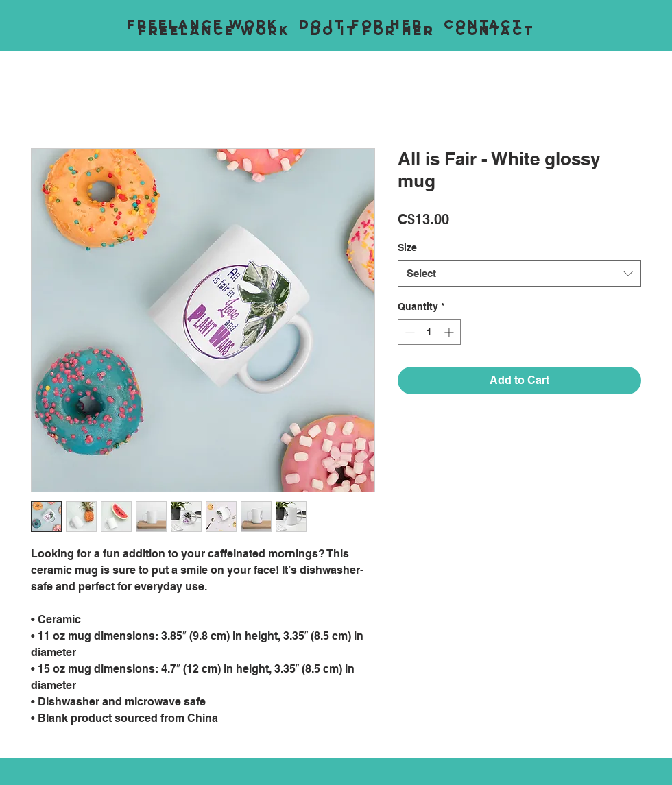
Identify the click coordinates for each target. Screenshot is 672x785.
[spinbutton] (429, 332)
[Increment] (450, 332)
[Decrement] (408, 332)
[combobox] (519, 273)
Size (407, 247)
